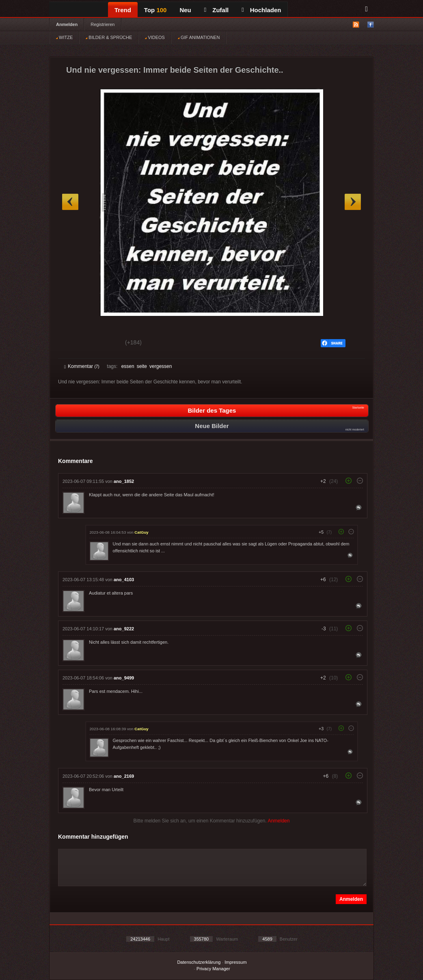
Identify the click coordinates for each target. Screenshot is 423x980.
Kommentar (82, 366)
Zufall (216, 10)
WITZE (64, 37)
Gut (73, 344)
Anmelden (67, 24)
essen (128, 366)
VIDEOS (155, 37)
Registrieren (103, 24)
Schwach (104, 344)
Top (155, 10)
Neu (185, 10)
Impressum (235, 962)
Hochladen (261, 10)
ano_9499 (124, 678)
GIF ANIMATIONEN (199, 37)
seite (142, 366)
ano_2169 (124, 776)
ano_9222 (124, 629)
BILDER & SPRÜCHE (109, 37)
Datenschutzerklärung (199, 962)
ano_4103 (124, 580)
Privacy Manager (213, 969)
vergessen (161, 366)
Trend (123, 10)
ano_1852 (124, 481)
